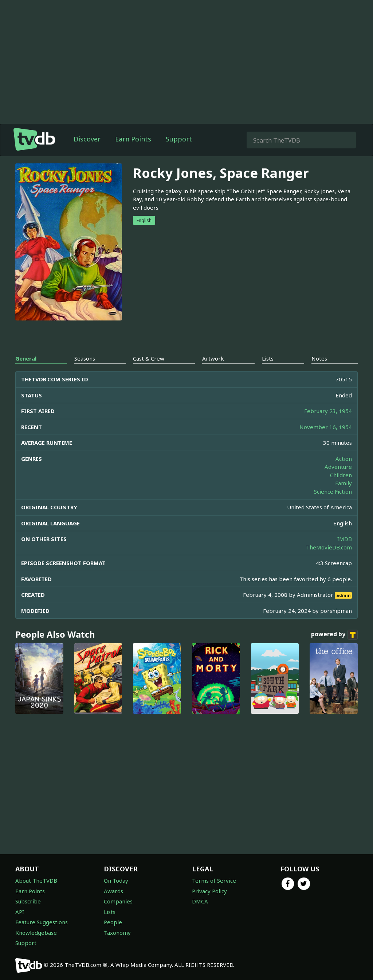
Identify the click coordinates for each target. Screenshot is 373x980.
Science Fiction (333, 491)
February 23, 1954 (328, 411)
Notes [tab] (319, 358)
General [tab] (26, 358)
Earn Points (133, 139)
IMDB (345, 539)
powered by (334, 635)
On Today (116, 880)
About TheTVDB (36, 880)
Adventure (338, 467)
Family (343, 483)
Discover (87, 139)
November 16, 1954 (326, 427)
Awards (113, 891)
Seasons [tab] (85, 358)
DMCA (200, 901)
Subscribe (28, 901)
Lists (110, 912)
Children (341, 475)
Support (179, 139)
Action (344, 459)
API (20, 912)
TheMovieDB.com (329, 547)
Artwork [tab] (213, 358)
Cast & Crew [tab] (149, 358)
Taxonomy (117, 933)
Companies (118, 901)
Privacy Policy (209, 891)
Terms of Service (214, 880)
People (113, 922)
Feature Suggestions (42, 922)
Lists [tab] (268, 358)
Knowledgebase (36, 933)
